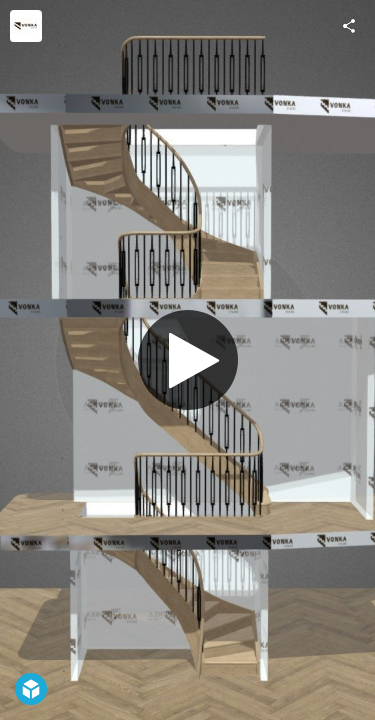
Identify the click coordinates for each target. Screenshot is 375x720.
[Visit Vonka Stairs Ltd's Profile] (26, 26)
